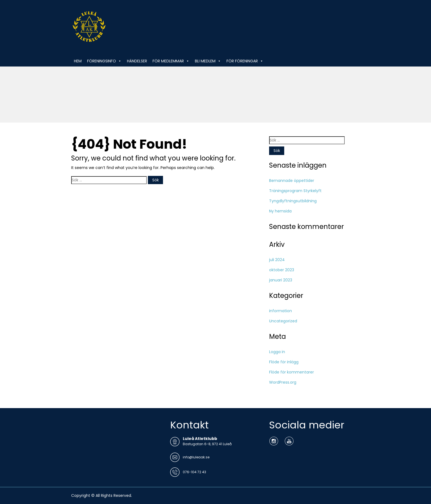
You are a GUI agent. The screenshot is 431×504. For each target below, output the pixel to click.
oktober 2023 (282, 270)
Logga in (277, 352)
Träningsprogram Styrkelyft (295, 191)
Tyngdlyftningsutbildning (293, 201)
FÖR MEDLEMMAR (171, 61)
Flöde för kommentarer (292, 372)
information (281, 311)
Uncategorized (283, 321)
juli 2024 (277, 260)
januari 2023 (281, 280)
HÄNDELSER (137, 61)
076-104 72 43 (194, 472)
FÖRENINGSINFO (104, 61)
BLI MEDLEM (208, 61)
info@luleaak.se (196, 457)
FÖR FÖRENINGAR (245, 61)
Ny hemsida (280, 211)
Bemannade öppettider (292, 181)
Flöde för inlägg (284, 362)
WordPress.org (283, 382)
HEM (78, 61)
